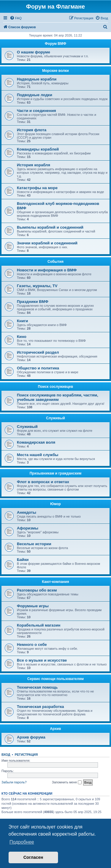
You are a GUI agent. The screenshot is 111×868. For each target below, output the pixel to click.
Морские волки (56, 71)
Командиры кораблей (38, 149)
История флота (32, 130)
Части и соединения (36, 111)
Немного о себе (32, 645)
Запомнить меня (67, 782)
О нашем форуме (33, 52)
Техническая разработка (40, 707)
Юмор (56, 504)
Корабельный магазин (39, 625)
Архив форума (31, 737)
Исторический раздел (38, 352)
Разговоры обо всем (37, 590)
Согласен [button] (33, 857)
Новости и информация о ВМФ (47, 270)
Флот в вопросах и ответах (43, 482)
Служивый (56, 418)
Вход (6, 755)
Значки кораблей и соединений (47, 243)
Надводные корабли (37, 79)
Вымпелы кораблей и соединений (50, 227)
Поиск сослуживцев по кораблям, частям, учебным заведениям (58, 397)
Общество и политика (38, 368)
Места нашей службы (38, 455)
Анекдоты (26, 512)
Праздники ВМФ (33, 302)
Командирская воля (36, 442)
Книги (22, 321)
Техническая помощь (37, 687)
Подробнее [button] (22, 842)
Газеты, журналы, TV (37, 286)
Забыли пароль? (14, 782)
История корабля (33, 165)
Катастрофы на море (37, 188)
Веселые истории (34, 544)
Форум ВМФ (55, 44)
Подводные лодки (34, 95)
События (56, 262)
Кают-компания (55, 582)
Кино (22, 337)
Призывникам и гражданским (55, 473)
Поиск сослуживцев (55, 387)
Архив (55, 729)
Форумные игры (33, 606)
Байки (23, 560)
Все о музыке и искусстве (42, 660)
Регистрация (26, 755)
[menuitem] (16, 18)
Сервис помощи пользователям (55, 679)
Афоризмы (28, 528)
